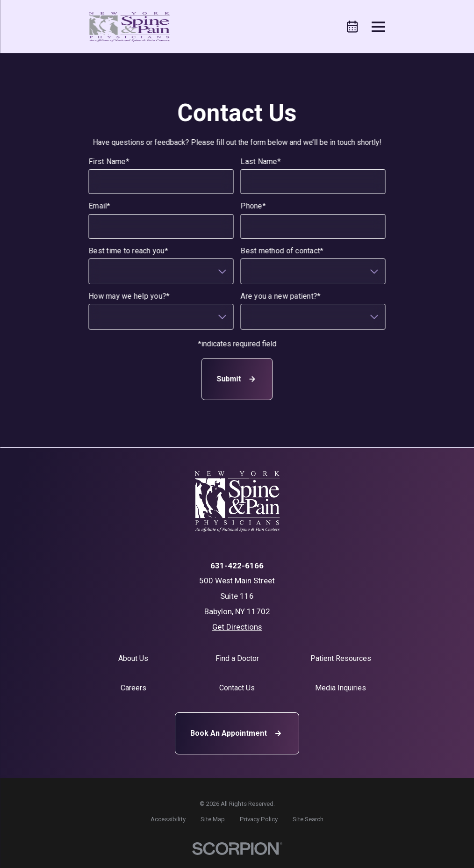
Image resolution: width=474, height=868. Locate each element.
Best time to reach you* (129, 251)
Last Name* (261, 161)
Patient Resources (341, 658)
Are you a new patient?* (281, 296)
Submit (237, 379)
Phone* (253, 206)
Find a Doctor (237, 658)
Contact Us (237, 688)
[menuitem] (168, 819)
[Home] (129, 27)
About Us (133, 658)
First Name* (109, 161)
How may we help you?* (129, 296)
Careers (133, 688)
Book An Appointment (237, 733)
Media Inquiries (341, 688)
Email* (100, 206)
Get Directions (237, 627)
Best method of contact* (282, 251)
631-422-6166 (237, 566)
